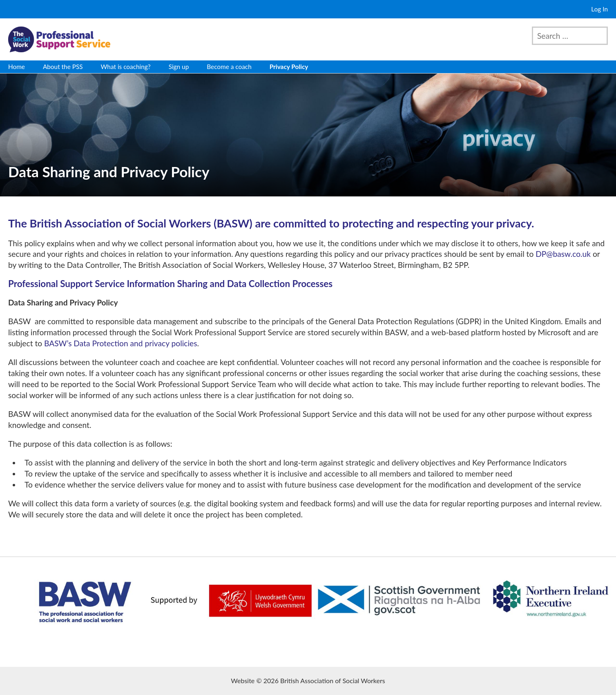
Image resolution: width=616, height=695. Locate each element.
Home (17, 67)
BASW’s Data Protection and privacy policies (121, 343)
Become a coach (229, 67)
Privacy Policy (289, 67)
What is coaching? (126, 67)
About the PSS (63, 67)
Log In (599, 9)
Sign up (179, 67)
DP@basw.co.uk (563, 254)
